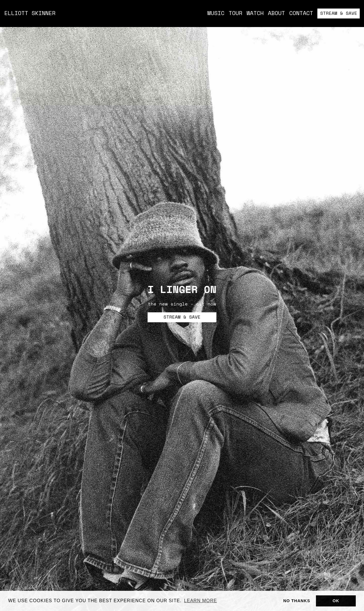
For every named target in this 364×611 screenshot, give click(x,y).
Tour (235, 14)
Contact (301, 14)
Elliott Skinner (30, 14)
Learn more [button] (200, 601)
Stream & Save (339, 14)
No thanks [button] (297, 601)
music (216, 14)
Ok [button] (336, 601)
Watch (255, 14)
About (276, 14)
